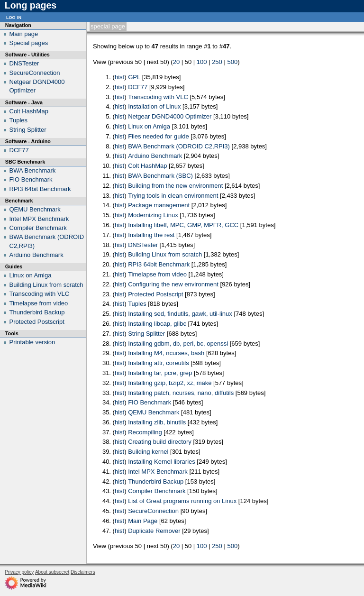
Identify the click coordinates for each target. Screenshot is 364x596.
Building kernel (148, 452)
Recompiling (145, 432)
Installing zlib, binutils (157, 422)
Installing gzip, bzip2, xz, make (170, 383)
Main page (24, 34)
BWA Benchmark (33, 170)
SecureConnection (153, 511)
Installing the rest (151, 235)
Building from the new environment (175, 186)
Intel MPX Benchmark (158, 472)
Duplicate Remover (154, 531)
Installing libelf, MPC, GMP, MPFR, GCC (183, 225)
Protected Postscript (155, 294)
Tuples (137, 304)
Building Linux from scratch (165, 254)
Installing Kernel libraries (162, 462)
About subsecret (52, 572)
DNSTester (143, 245)
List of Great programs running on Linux (182, 501)
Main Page (143, 521)
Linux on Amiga (149, 126)
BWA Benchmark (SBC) (160, 176)
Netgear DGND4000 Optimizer (170, 116)
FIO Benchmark (150, 402)
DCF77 (138, 87)
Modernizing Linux (153, 215)
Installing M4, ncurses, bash (166, 353)
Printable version (32, 342)
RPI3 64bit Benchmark (159, 264)
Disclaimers (83, 572)
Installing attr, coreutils (159, 363)
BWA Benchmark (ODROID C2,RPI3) (179, 146)
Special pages (29, 43)
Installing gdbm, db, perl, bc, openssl (178, 344)
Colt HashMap (147, 166)
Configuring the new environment (173, 284)
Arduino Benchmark (155, 156)
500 (232, 62)
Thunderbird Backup (156, 481)
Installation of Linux (154, 106)
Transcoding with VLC (158, 97)
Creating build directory (160, 442)
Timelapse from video (157, 274)
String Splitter (146, 334)
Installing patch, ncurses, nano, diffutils (181, 393)
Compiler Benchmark (157, 491)
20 (176, 62)
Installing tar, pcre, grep (160, 373)
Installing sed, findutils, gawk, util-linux (180, 314)
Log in (14, 17)
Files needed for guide (159, 136)
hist (119, 77)
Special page (108, 26)
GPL (134, 77)
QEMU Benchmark (154, 412)
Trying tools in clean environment (173, 196)
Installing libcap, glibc (157, 324)
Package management (159, 205)
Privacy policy (19, 572)
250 (217, 62)
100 (202, 62)
